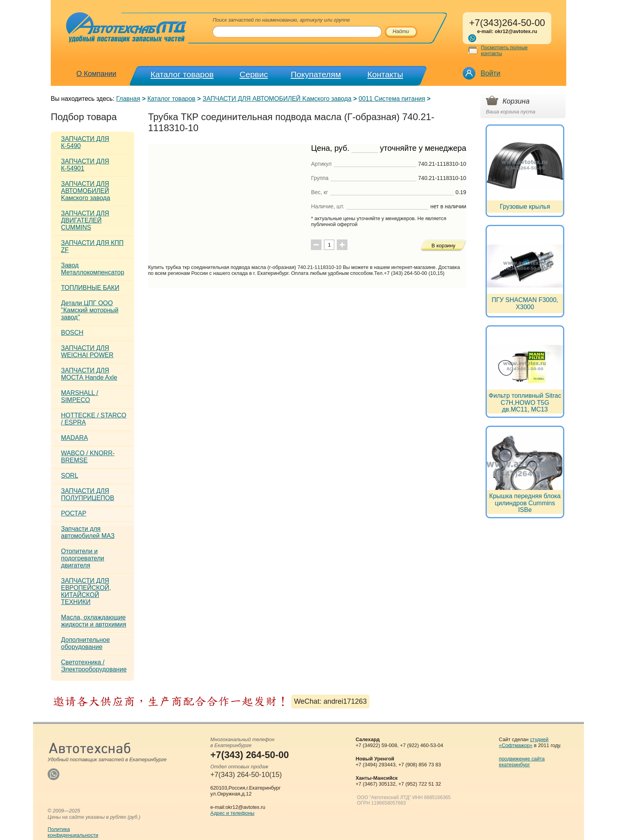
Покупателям (316, 74)
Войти (490, 73)
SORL (70, 476)
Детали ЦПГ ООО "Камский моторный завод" (90, 310)
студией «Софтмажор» (524, 742)
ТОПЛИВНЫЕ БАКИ (90, 288)
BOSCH (72, 333)
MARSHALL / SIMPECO (80, 396)
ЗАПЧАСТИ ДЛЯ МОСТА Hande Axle (89, 374)
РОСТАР (74, 513)
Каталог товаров (182, 74)
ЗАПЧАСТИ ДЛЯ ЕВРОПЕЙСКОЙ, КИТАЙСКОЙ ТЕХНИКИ (86, 591)
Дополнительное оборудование (85, 643)
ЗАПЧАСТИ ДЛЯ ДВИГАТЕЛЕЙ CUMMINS (85, 220)
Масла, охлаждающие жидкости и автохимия (94, 621)
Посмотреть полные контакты (504, 50)
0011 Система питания (392, 99)
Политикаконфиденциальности (73, 832)
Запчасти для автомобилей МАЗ (88, 532)
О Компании (96, 74)
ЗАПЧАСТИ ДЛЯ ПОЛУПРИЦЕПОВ (88, 494)
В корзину (443, 246)
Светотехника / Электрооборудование (94, 666)
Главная (128, 99)
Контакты (385, 74)
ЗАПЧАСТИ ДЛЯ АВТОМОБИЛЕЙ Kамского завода (277, 99)
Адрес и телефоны (233, 813)
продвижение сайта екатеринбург (522, 762)
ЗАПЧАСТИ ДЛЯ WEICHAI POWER (87, 351)
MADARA (74, 438)
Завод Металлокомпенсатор (93, 269)
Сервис (254, 74)
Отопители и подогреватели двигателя (83, 558)
